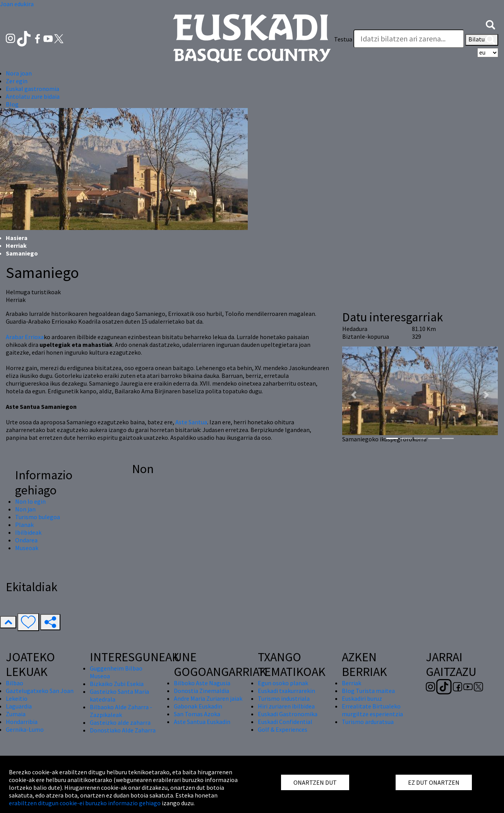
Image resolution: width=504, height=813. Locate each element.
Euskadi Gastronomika (288, 714)
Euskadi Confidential (285, 722)
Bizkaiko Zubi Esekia (117, 684)
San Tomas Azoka (197, 714)
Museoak (27, 548)
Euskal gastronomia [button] (33, 89)
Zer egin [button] (17, 81)
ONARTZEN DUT (315, 782)
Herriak (16, 245)
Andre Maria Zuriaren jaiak (208, 698)
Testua (343, 39)
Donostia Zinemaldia (201, 691)
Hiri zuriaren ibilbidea (286, 706)
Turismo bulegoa (38, 517)
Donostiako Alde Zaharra (123, 730)
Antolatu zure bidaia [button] (33, 96)
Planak (24, 525)
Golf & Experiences (283, 729)
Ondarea (26, 540)
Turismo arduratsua (368, 722)
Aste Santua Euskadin (202, 722)
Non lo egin (30, 501)
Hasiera (17, 238)
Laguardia (19, 706)
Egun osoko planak (283, 683)
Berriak (351, 683)
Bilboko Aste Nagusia (202, 683)
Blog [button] (12, 104)
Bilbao (15, 683)
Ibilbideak (28, 532)
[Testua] (409, 39)
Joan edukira (17, 4)
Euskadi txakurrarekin (286, 691)
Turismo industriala (284, 698)
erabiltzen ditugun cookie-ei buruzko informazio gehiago (85, 803)
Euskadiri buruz (362, 698)
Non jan (25, 509)
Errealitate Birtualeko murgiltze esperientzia (372, 710)
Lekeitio (17, 698)
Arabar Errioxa (25, 337)
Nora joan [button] (19, 73)
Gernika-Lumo (25, 729)
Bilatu (482, 40)
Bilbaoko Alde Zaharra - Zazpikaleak (121, 711)
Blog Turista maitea (368, 691)
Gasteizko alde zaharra (120, 722)
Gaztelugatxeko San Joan (40, 691)
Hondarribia (22, 722)
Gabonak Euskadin (198, 706)
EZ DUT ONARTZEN (434, 782)
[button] (490, 24)
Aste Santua (191, 422)
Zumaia (16, 714)
